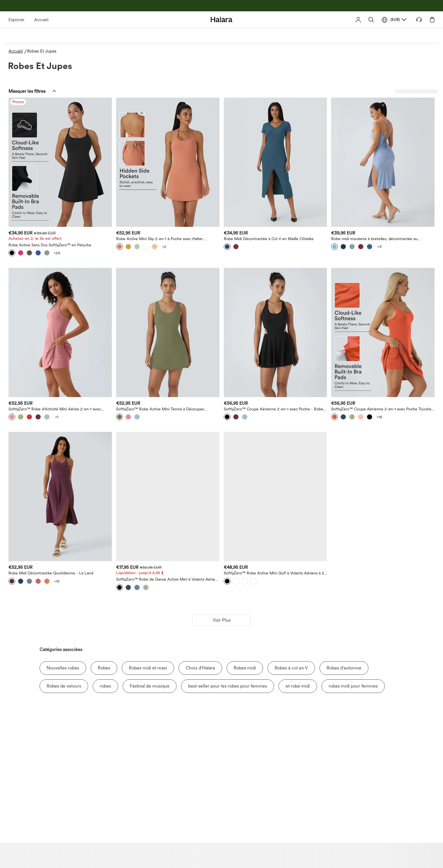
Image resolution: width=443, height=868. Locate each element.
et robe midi (298, 686)
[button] (371, 20)
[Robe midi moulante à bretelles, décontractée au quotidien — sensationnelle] (383, 162)
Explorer (16, 20)
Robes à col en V (291, 668)
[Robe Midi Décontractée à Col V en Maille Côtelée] (275, 162)
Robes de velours (64, 686)
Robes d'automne (344, 668)
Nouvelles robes (63, 668)
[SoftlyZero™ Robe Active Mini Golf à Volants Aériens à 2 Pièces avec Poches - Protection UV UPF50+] (275, 497)
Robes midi (245, 668)
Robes (104, 668)
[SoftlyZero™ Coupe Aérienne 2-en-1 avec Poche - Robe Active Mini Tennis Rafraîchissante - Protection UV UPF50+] (275, 332)
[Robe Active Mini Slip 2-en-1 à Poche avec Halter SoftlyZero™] (168, 162)
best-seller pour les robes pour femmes (228, 686)
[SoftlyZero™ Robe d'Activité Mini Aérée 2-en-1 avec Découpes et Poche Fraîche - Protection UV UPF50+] (60, 332)
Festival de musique (150, 686)
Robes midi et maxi (148, 668)
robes (105, 686)
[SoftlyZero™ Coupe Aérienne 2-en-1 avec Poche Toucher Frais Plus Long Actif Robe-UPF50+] (383, 332)
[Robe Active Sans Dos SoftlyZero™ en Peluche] (60, 162)
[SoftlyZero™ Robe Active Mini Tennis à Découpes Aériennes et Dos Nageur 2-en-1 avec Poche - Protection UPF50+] (168, 332)
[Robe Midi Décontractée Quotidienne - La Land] (60, 497)
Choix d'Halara (200, 668)
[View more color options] (57, 253)
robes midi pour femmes (353, 686)
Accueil (41, 20)
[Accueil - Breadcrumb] (18, 51)
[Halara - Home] (222, 19)
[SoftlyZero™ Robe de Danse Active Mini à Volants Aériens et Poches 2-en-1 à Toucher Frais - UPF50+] (168, 497)
